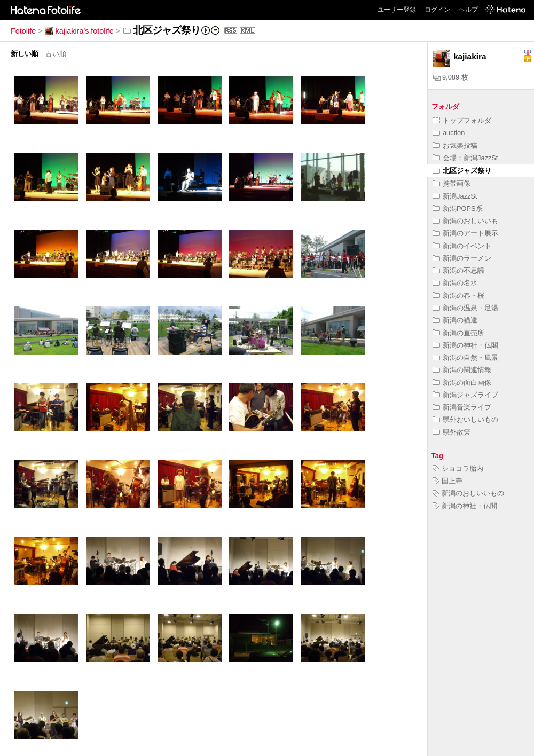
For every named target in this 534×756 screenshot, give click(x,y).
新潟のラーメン (462, 258)
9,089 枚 (451, 77)
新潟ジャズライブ (465, 395)
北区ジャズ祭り (462, 171)
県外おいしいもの (465, 419)
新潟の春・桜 (458, 296)
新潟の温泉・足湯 (465, 308)
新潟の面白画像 (462, 383)
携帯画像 (451, 183)
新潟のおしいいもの (468, 493)
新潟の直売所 (458, 333)
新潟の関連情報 (462, 370)
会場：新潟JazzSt (465, 158)
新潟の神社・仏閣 (465, 345)
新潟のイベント (462, 246)
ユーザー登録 (397, 10)
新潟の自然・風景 (465, 357)
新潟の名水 (455, 283)
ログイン (437, 10)
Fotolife (23, 31)
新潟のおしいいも (465, 221)
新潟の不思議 (458, 270)
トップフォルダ (462, 120)
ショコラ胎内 (458, 468)
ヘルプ (468, 10)
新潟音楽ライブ (462, 407)
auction (449, 133)
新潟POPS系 (458, 208)
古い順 (56, 54)
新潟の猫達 (455, 320)
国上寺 (447, 481)
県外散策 (451, 432)
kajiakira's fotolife (79, 31)
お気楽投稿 (455, 145)
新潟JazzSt (455, 196)
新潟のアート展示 (465, 233)
